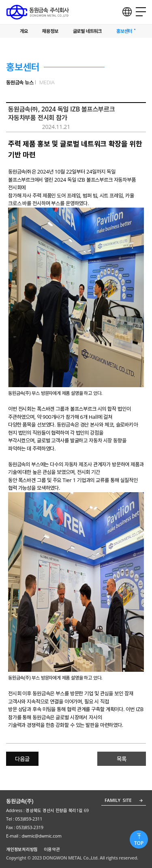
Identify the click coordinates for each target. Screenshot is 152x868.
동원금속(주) (20, 801)
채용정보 (50, 31)
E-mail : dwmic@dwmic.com (34, 836)
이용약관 (52, 849)
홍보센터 (124, 31)
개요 (24, 31)
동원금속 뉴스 (20, 82)
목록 (122, 759)
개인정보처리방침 (22, 849)
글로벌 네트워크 (87, 31)
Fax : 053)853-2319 (25, 827)
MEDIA (47, 82)
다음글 (22, 759)
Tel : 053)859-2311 (24, 819)
